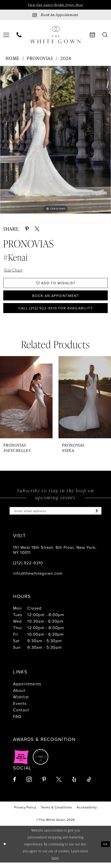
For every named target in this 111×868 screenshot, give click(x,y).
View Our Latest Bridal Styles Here (55, 5)
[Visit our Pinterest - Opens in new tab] (44, 785)
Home (13, 59)
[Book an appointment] (55, 15)
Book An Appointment (56, 299)
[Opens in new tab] (21, 763)
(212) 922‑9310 (28, 568)
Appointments (27, 689)
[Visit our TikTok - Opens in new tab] (89, 785)
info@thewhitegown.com (38, 579)
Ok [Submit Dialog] (105, 850)
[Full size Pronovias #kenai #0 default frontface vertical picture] (55, 140)
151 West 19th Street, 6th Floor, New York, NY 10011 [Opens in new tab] (55, 555)
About (19, 696)
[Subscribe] (100, 516)
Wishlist (21, 702)
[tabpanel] (55, 140)
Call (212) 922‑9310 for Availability (56, 312)
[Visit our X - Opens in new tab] (59, 785)
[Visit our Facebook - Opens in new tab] (15, 785)
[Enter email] (55, 516)
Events (20, 709)
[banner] (56, 35)
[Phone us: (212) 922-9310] (19, 35)
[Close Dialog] (5, 850)
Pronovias (40, 59)
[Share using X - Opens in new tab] (37, 229)
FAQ (17, 722)
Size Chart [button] (15, 271)
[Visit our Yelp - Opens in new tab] (74, 785)
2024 (66, 59)
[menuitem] (19, 35)
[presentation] (26, 402)
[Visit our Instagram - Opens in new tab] (29, 785)
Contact (21, 715)
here (55, 863)
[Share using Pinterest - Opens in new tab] (27, 229)
